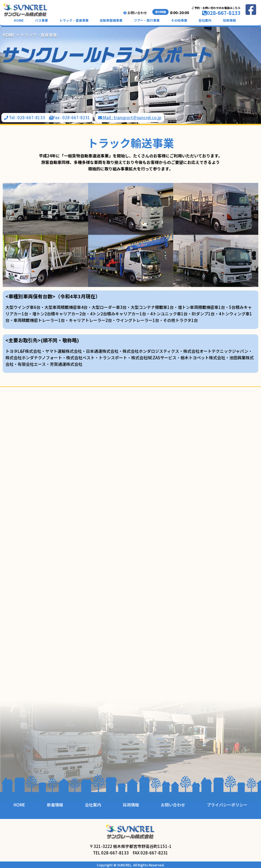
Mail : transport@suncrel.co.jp (130, 117)
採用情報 (229, 20)
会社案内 (205, 20)
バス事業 (41, 20)
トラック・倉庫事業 (74, 20)
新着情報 (55, 805)
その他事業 (179, 20)
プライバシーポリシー (227, 805)
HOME (19, 20)
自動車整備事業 (111, 20)
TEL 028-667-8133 (111, 853)
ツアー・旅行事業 (147, 20)
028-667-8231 (76, 117)
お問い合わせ (135, 13)
